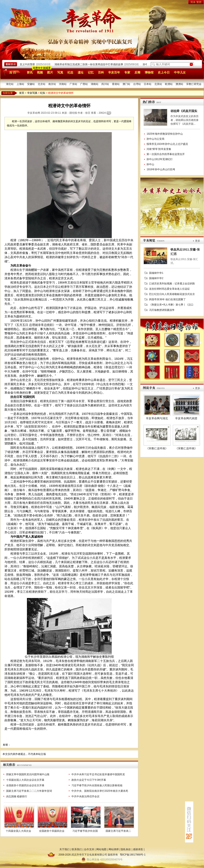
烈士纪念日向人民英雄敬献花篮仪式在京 (172, 294)
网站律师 (114, 849)
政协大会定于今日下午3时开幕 (89, 780)
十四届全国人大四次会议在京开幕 (25, 780)
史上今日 (164, 72)
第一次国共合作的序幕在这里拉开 (166, 154)
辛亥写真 (32, 93)
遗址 (81, 72)
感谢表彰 (138, 849)
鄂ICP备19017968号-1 (133, 855)
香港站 (116, 84)
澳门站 (126, 84)
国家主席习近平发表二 (118, 831)
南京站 (52, 84)
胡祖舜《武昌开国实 (184, 111)
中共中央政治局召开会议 (85, 796)
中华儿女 (180, 72)
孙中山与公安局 (155, 139)
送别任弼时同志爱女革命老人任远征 (169, 289)
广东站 (73, 84)
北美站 (158, 84)
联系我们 (77, 849)
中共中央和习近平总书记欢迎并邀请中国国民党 (98, 774)
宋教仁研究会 (194, 84)
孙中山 (150, 164)
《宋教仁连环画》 (157, 448)
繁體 (199, 2)
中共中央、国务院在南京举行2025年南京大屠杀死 (100, 791)
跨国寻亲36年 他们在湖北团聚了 (167, 299)
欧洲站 (169, 84)
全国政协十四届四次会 (52, 831)
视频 (40, 72)
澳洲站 (179, 84)
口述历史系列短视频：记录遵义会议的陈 (172, 284)
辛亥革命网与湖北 (157, 418)
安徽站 (31, 84)
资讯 (30, 72)
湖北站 (10, 84)
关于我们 (64, 849)
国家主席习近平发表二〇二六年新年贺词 (29, 791)
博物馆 (149, 72)
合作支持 (89, 849)
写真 (60, 72)
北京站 (42, 84)
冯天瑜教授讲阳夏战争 (162, 310)
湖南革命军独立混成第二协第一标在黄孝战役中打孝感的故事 (90, 64)
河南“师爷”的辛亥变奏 (159, 149)
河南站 (63, 84)
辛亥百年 (114, 72)
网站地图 (101, 849)
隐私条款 (126, 849)
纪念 (70, 72)
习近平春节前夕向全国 (85, 831)
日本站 (148, 84)
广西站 (84, 84)
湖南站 (95, 84)
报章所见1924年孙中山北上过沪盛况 (167, 144)
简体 (193, 2)
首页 (11, 72)
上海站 (20, 84)
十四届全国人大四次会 (18, 831)
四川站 (105, 84)
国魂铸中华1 (156, 273)
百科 (101, 72)
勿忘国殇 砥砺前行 (17, 796)
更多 (198, 241)
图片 (50, 72)
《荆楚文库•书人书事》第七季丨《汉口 (171, 305)
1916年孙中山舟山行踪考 (161, 169)
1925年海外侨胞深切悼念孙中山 (165, 134)
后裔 (137, 72)
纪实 (43, 93)
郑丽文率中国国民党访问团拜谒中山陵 (28, 774)
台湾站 (137, 84)
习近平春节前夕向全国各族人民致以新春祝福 (97, 785)
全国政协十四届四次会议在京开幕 (25, 785)
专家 (127, 72)
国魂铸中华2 (156, 278)
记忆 (91, 72)
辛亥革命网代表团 (186, 418)
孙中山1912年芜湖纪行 (160, 159)
